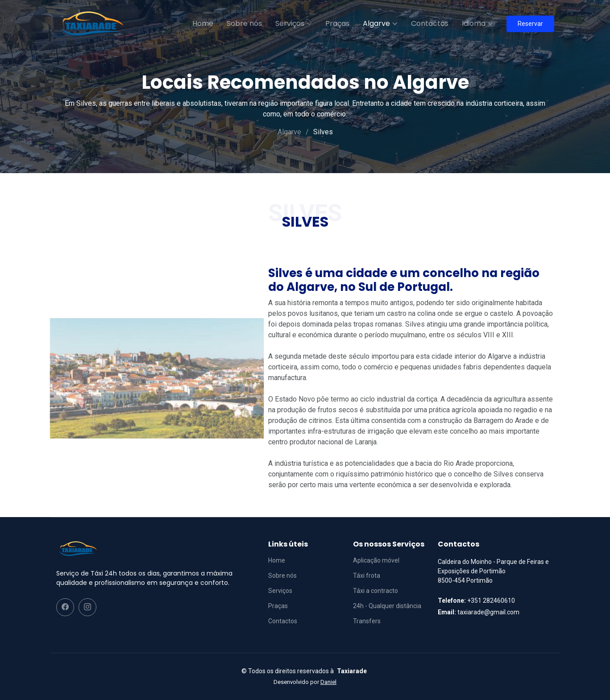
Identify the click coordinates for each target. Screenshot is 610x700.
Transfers (367, 621)
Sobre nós (244, 23)
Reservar (530, 24)
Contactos (430, 23)
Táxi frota (367, 576)
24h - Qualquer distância (387, 606)
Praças (337, 23)
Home (203, 23)
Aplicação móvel (376, 560)
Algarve (289, 132)
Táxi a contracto (376, 591)
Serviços (280, 591)
